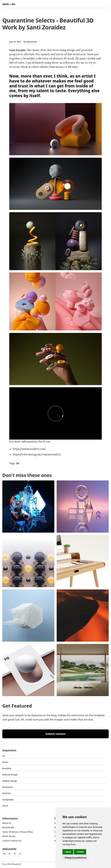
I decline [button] (80, 852)
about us (7, 823)
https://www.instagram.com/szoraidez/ (37, 455)
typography (8, 800)
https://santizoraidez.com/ (29, 449)
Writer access (9, 836)
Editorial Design (10, 775)
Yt (15, 854)
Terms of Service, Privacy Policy (17, 832)
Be (4, 854)
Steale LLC (17, 864)
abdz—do (9, 4)
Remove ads (8, 827)
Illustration (8, 787)
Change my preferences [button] (76, 858)
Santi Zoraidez (17, 50)
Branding (7, 768)
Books (5, 762)
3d (17, 463)
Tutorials (7, 793)
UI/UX (5, 806)
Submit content (56, 734)
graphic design (10, 781)
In (10, 854)
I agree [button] (68, 852)
